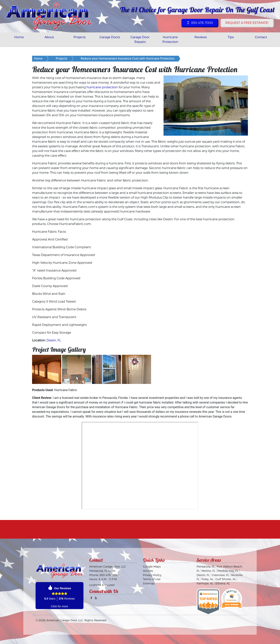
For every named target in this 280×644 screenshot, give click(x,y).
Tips (231, 37)
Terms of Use (152, 579)
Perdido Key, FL (228, 571)
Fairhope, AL (205, 583)
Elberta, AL (223, 583)
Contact (261, 37)
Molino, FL (208, 571)
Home (19, 37)
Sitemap (149, 583)
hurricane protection (102, 87)
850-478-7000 (199, 23)
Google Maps (152, 566)
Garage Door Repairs (140, 39)
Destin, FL (54, 340)
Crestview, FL (220, 575)
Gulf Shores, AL (226, 579)
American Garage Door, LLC (65, 620)
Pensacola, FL (206, 566)
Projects (80, 37)
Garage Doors (110, 37)
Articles (148, 571)
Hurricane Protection (170, 39)
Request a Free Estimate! (247, 23)
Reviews (201, 37)
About (49, 37)
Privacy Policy (152, 575)
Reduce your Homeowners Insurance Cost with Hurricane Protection (128, 59)
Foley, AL (207, 579)
